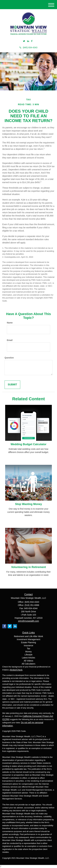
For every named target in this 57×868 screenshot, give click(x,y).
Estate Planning (28, 642)
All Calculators (28, 664)
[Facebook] (32, 41)
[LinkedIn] (28, 41)
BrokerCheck (16, 670)
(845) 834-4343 (28, 47)
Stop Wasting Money (28, 504)
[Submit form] (12, 385)
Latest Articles (28, 658)
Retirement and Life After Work (28, 636)
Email (10, 340)
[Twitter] (24, 41)
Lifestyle (28, 655)
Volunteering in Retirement (28, 567)
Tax (29, 649)
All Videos (28, 661)
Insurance (28, 645)
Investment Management (28, 639)
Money (28, 652)
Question (9, 358)
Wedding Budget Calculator (29, 444)
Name (10, 323)
